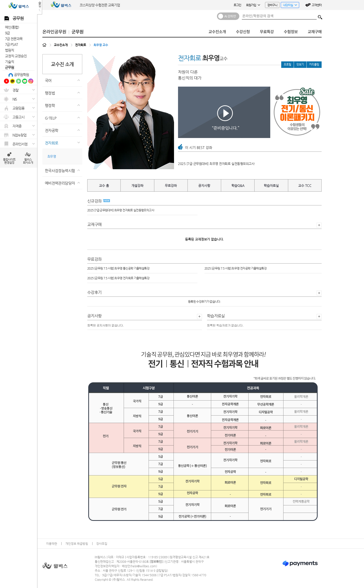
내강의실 (289, 6)
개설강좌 (137, 186)
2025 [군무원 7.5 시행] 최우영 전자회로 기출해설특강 (118, 278)
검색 (320, 16)
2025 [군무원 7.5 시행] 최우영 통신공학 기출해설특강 (118, 268)
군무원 (9, 67)
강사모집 (102, 544)
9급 (7, 33)
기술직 (9, 62)
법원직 (9, 50)
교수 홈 (104, 186)
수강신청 (243, 32)
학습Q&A (238, 186)
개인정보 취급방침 (77, 544)
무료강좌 (171, 186)
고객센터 (317, 5)
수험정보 (291, 32)
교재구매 (315, 32)
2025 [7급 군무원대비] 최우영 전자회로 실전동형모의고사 (216, 164)
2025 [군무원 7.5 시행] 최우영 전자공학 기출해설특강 (235, 268)
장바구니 (272, 5)
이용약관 (52, 544)
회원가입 (253, 5)
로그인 (237, 5)
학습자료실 (271, 186)
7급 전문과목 (14, 39)
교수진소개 (217, 32)
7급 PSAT (11, 44)
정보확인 (156, 562)
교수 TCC (305, 186)
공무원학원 (21, 75)
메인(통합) (12, 27)
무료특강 (267, 32)
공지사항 (204, 186)
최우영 (52, 156)
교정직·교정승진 (16, 56)
